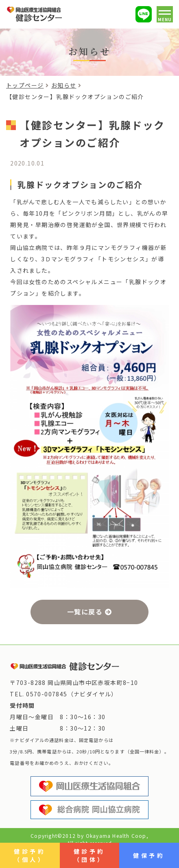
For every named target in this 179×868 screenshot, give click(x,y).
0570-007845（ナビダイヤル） (72, 694)
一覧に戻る (85, 612)
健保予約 (149, 855)
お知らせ (64, 85)
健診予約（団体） (89, 855)
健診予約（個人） (30, 855)
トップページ (25, 85)
